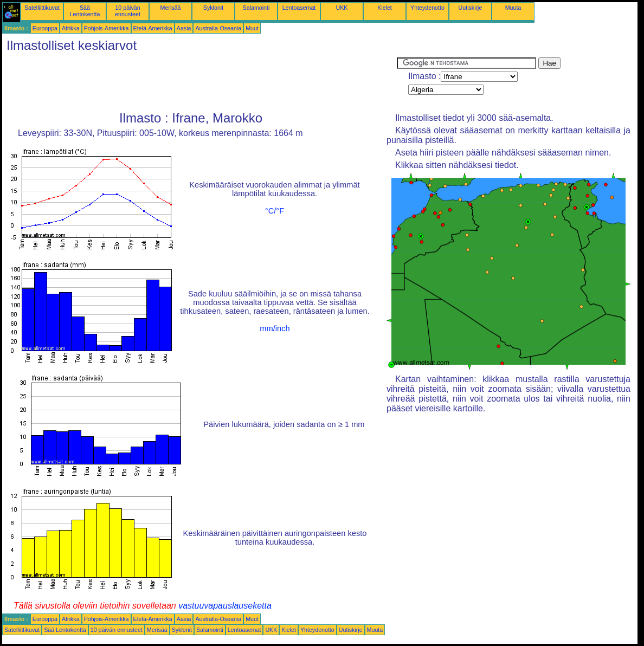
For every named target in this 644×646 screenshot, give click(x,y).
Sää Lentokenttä (85, 11)
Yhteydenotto (427, 8)
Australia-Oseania (218, 28)
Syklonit (213, 8)
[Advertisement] (199, 82)
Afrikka (71, 28)
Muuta (513, 8)
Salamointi (256, 8)
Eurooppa (45, 28)
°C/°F (275, 211)
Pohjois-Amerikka (107, 28)
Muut (252, 28)
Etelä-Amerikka (153, 28)
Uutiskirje (471, 8)
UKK (342, 8)
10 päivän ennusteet (128, 11)
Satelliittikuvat (42, 8)
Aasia (184, 28)
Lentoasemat (299, 8)
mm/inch (275, 328)
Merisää (171, 8)
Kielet (385, 8)
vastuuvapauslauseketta (225, 606)
